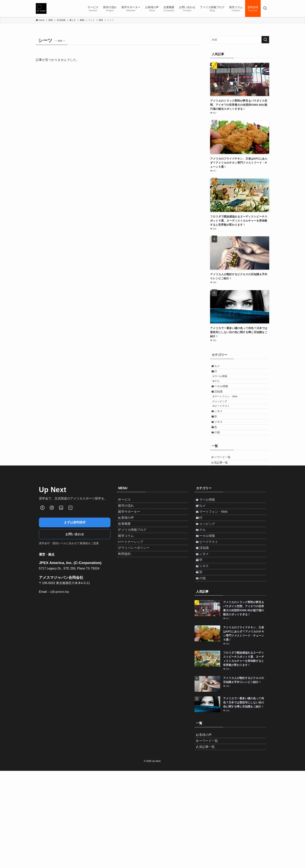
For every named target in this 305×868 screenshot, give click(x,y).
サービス (128, 544)
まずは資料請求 (75, 565)
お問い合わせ (75, 577)
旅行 (218, 375)
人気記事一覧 (222, 504)
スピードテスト (225, 428)
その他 (219, 468)
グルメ (219, 367)
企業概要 (128, 581)
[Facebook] (42, 551)
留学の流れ (129, 553)
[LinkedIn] (61, 551)
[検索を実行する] (265, 40)
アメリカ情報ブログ (135, 590)
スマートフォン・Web (229, 414)
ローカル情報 (223, 398)
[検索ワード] (240, 40)
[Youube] (70, 551)
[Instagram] (52, 551)
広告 (218, 460)
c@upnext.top (59, 635)
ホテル (220, 390)
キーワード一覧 (224, 496)
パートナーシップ (134, 609)
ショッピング (224, 421)
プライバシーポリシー (137, 618)
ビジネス (220, 452)
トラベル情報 (224, 383)
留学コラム (129, 599)
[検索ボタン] (265, 8)
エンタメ (220, 436)
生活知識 (220, 406)
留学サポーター (132, 563)
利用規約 (128, 627)
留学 (218, 444)
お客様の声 (129, 572)
